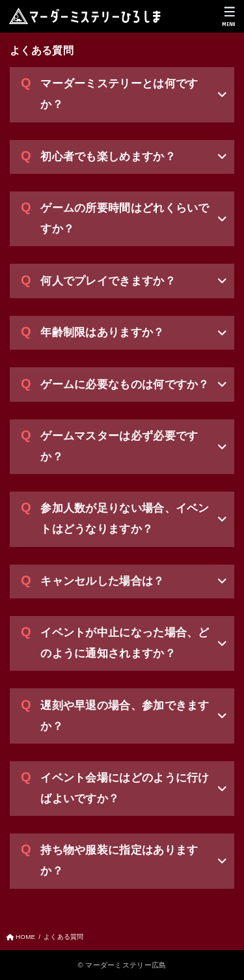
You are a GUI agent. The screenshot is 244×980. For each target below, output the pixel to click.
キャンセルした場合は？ (102, 581)
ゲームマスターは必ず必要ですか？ (119, 446)
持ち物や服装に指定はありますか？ (119, 861)
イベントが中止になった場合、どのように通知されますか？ (125, 643)
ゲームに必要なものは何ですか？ (125, 385)
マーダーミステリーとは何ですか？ (119, 94)
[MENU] (229, 16)
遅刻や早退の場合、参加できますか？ (125, 716)
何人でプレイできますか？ (108, 281)
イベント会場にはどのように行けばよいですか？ (125, 788)
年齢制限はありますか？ (102, 332)
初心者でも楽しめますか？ (108, 157)
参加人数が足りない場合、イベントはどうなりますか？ (125, 519)
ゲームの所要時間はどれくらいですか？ (125, 218)
